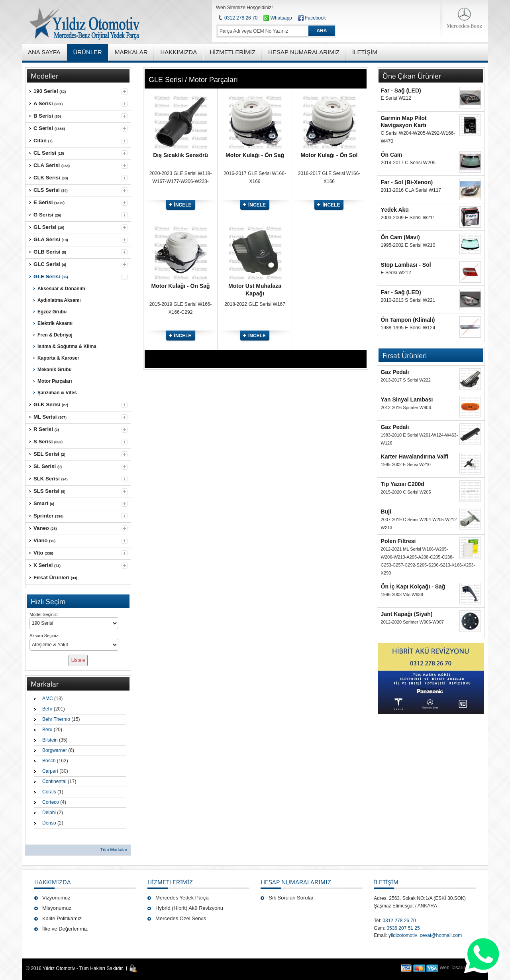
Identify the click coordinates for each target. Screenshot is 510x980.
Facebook (315, 18)
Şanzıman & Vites (57, 393)
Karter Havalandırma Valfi (415, 457)
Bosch (49, 761)
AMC (48, 699)
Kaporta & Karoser (58, 358)
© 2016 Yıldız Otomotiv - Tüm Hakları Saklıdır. (75, 968)
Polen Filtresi (398, 541)
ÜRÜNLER (87, 52)
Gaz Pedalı (395, 372)
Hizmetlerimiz (170, 882)
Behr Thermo (56, 719)
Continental (54, 781)
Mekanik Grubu (55, 370)
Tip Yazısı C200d (403, 484)
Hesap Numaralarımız (296, 882)
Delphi (49, 813)
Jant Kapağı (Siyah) (407, 614)
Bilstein (50, 740)
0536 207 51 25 (403, 928)
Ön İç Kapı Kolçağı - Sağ (413, 586)
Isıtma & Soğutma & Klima (67, 346)
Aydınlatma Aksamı (59, 300)
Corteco (51, 802)
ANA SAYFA (44, 52)
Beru (47, 730)
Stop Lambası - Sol (406, 265)
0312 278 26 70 (241, 18)
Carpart (50, 771)
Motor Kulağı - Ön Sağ (255, 155)
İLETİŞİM (386, 882)
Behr (47, 709)
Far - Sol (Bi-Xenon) (407, 182)
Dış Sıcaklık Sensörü (180, 155)
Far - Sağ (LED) (401, 91)
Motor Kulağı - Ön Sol (329, 155)
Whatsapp (278, 18)
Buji (386, 512)
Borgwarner (55, 750)
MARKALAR (131, 52)
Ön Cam (392, 155)
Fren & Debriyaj (55, 335)
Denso (49, 823)
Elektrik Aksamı (55, 323)
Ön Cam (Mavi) (400, 237)
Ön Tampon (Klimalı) (408, 320)
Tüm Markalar (114, 850)
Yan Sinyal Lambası (407, 399)
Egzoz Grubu (52, 312)
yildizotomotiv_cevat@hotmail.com (425, 935)
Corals (49, 792)
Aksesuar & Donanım (61, 289)
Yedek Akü (395, 210)
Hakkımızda (53, 882)
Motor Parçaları (55, 381)
